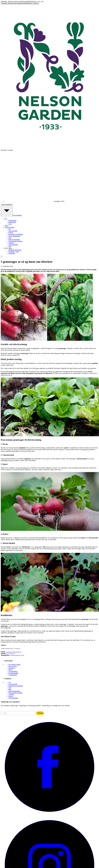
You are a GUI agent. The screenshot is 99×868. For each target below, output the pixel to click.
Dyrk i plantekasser (14, 236)
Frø (9, 229)
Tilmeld (40, 713)
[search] (2, 257)
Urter (10, 224)
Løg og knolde (13, 231)
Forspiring (12, 253)
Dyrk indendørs (13, 245)
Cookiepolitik (13, 675)
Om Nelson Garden (14, 664)
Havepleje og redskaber (16, 234)
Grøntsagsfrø (12, 220)
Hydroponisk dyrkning (15, 241)
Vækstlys (11, 243)
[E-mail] (18, 713)
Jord (10, 246)
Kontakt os (12, 668)
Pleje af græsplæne (14, 239)
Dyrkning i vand (13, 252)
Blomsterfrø (12, 222)
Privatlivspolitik (13, 673)
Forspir (11, 233)
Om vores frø (13, 666)
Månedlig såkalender (15, 250)
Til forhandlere (17, 215)
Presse (10, 670)
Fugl (10, 238)
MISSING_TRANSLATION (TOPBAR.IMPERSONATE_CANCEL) (20, 4)
